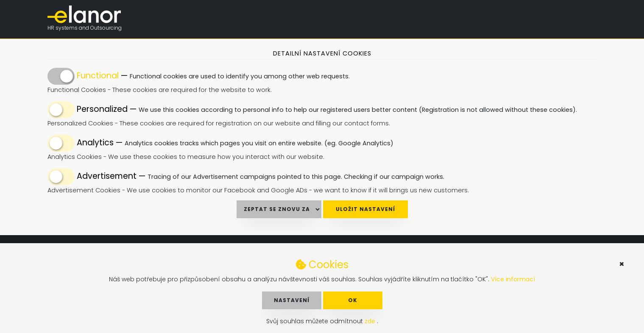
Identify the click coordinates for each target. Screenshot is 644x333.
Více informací (513, 279)
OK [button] (353, 300)
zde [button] (371, 321)
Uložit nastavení (365, 209)
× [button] (622, 264)
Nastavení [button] (292, 300)
